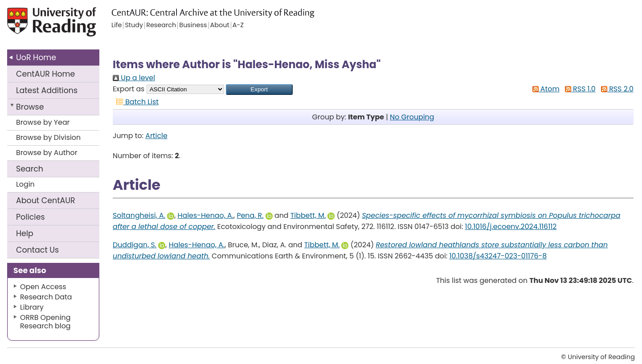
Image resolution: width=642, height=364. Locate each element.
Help (25, 233)
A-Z (238, 25)
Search (30, 169)
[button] (259, 90)
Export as (129, 89)
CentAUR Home (45, 74)
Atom (544, 89)
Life (117, 25)
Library (32, 307)
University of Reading (71, 26)
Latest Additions (47, 90)
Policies (31, 217)
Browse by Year (43, 122)
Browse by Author (47, 153)
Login (25, 184)
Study (134, 25)
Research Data (46, 297)
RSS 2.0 (615, 89)
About (46, 200)
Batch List (136, 102)
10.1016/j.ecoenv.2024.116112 (511, 227)
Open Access (43, 287)
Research (161, 25)
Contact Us (37, 250)
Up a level (134, 78)
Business (193, 25)
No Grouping (412, 117)
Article (156, 136)
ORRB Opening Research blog (45, 322)
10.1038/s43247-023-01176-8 (498, 256)
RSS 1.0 (579, 89)
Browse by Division (48, 137)
